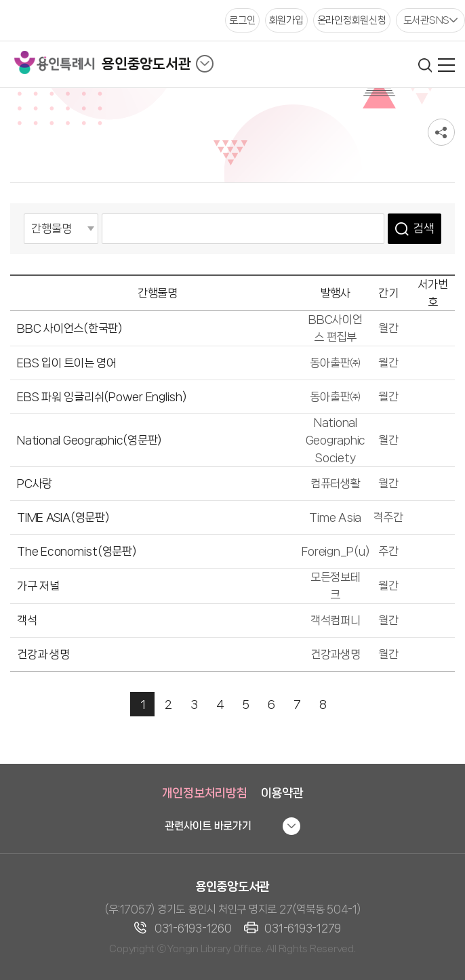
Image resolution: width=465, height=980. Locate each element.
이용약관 (282, 793)
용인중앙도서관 (146, 64)
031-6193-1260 (193, 928)
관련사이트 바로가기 (208, 826)
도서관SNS (427, 20)
